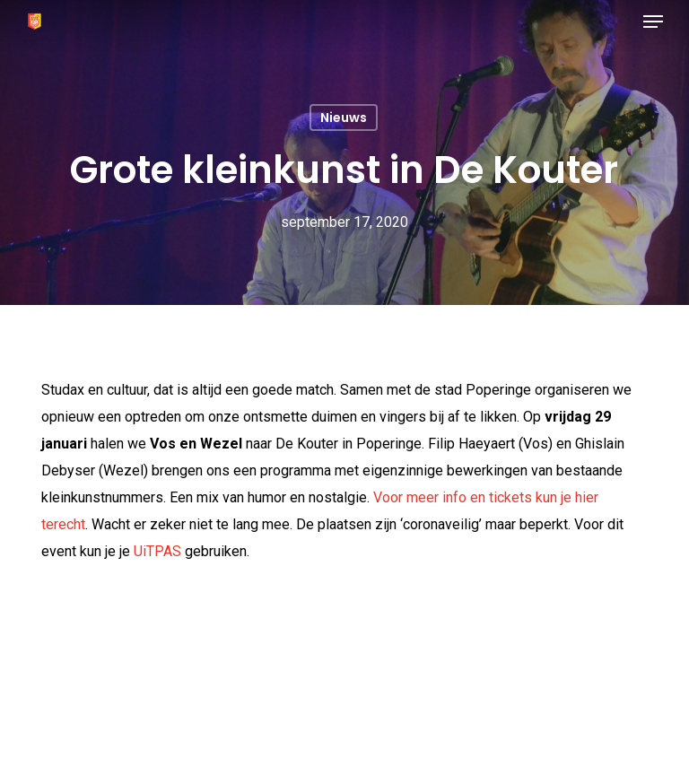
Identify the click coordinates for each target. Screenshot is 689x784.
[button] (653, 22)
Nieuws (344, 118)
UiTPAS (157, 551)
